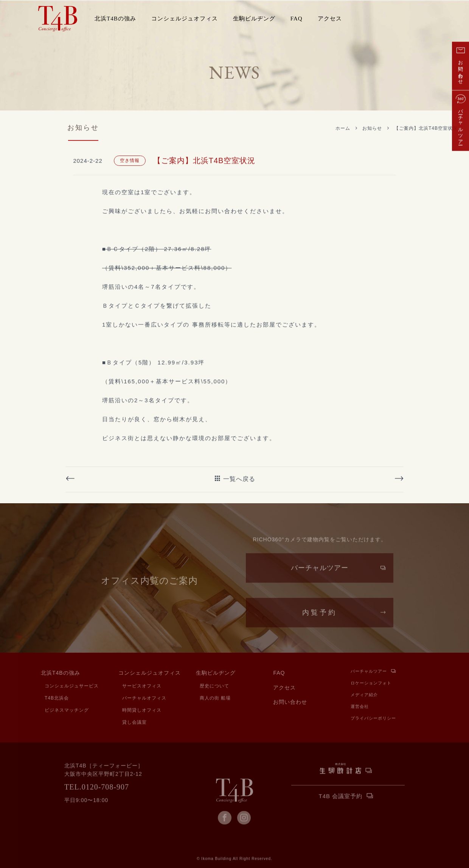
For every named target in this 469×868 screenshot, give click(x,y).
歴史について (214, 687)
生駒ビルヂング (216, 675)
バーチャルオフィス (144, 699)
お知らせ (372, 128)
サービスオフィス (142, 687)
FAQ (297, 19)
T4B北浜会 (57, 699)
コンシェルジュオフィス (150, 675)
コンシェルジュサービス (72, 687)
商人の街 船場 (215, 699)
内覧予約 (320, 620)
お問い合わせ (290, 703)
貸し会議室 (134, 723)
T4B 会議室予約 (341, 797)
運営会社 (360, 708)
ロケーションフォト (371, 684)
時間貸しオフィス (142, 711)
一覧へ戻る (239, 511)
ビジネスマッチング (67, 711)
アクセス (330, 19)
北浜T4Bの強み (61, 675)
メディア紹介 (364, 696)
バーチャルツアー (320, 575)
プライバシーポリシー (373, 719)
